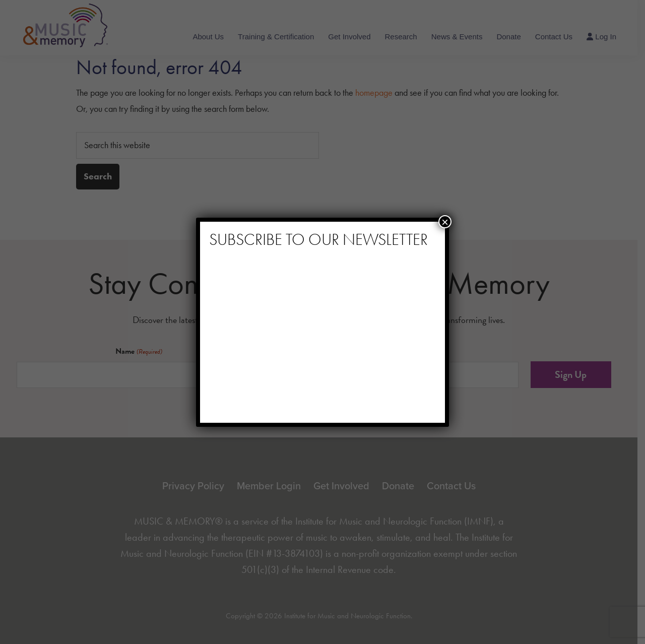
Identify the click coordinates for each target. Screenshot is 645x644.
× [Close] (445, 222)
